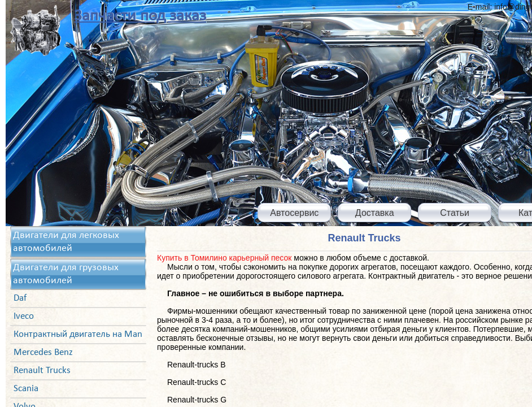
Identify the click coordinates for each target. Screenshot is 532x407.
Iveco (24, 316)
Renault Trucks (42, 371)
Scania (26, 389)
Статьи (455, 213)
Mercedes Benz (43, 352)
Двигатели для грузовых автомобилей (66, 274)
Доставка (375, 213)
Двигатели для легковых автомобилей (66, 242)
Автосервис (294, 213)
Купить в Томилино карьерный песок (224, 258)
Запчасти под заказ (140, 16)
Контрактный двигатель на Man (78, 334)
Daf (20, 298)
